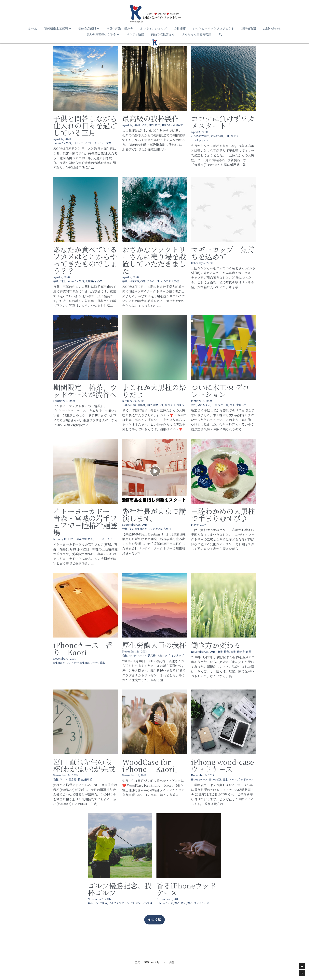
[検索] (220, 34)
